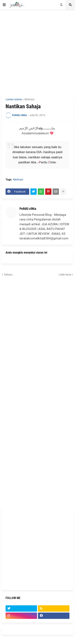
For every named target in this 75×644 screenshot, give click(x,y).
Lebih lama (65, 275)
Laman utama (14, 99)
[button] (4, 5)
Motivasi (29, 99)
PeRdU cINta (28, 209)
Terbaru (8, 275)
